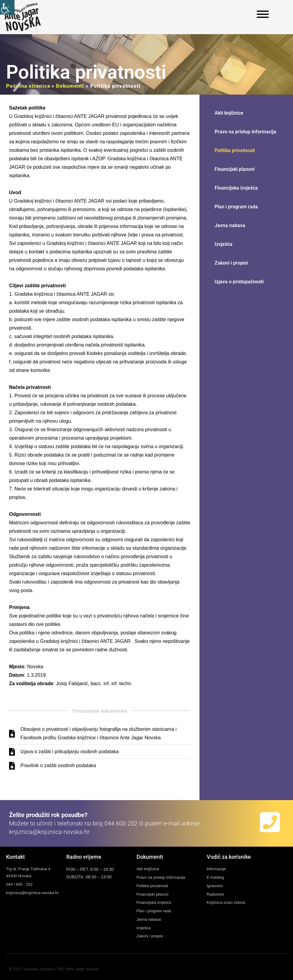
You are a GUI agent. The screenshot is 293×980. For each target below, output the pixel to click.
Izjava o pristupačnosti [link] (239, 282)
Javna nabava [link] (230, 225)
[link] (7, 7)
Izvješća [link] (224, 244)
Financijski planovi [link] (235, 169)
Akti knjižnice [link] (229, 113)
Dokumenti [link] (70, 86)
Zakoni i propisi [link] (231, 263)
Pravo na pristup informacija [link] (245, 132)
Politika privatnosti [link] (235, 150)
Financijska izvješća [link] (236, 188)
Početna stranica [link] (28, 86)
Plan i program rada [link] (236, 207)
